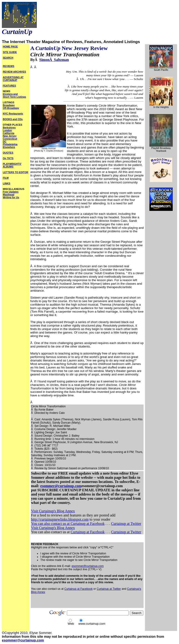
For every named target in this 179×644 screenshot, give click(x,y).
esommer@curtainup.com (61, 486)
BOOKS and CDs (13, 119)
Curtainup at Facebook (88, 524)
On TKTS (8, 158)
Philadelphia (10, 144)
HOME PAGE (10, 47)
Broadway (9, 105)
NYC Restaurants (13, 114)
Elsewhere (9, 147)
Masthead (9, 195)
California (9, 133)
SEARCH (8, 58)
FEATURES (9, 86)
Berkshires (9, 128)
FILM (6, 178)
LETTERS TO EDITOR (15, 172)
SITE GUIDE (10, 52)
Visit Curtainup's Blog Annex (53, 511)
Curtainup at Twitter (126, 524)
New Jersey (10, 136)
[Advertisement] (86, 601)
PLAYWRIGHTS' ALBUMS (12, 165)
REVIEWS (9, 66)
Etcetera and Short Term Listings (14, 95)
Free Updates (11, 192)
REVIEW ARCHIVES (14, 72)
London (7, 130)
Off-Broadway (11, 108)
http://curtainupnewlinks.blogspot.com (60, 519)
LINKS (7, 183)
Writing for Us (11, 197)
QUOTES (8, 153)
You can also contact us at (51, 524)
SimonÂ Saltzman (54, 60)
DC (5, 142)
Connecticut (10, 139)
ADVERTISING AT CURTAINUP (13, 79)
